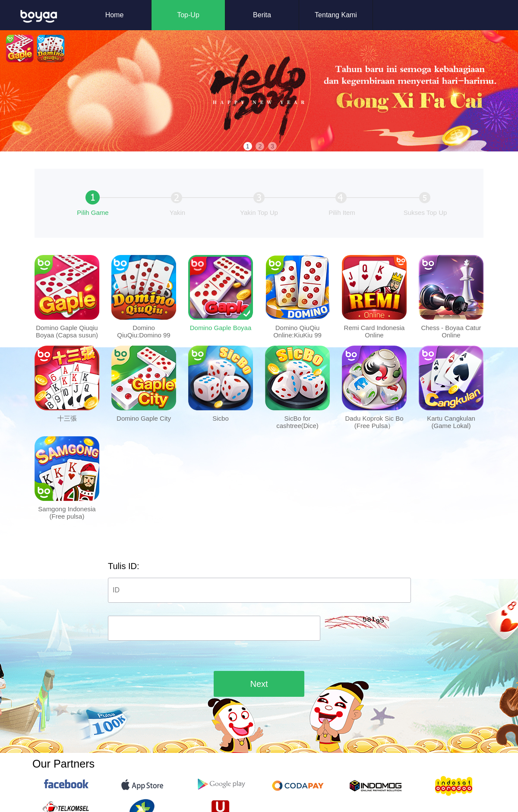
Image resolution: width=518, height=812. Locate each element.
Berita (262, 15)
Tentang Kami (336, 15)
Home (115, 15)
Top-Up (188, 15)
